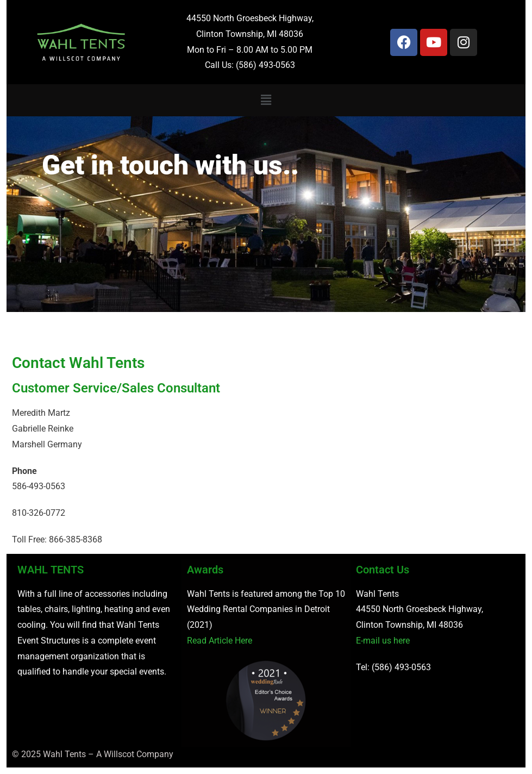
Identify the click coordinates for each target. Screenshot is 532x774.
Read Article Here (220, 641)
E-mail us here (383, 641)
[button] (266, 100)
